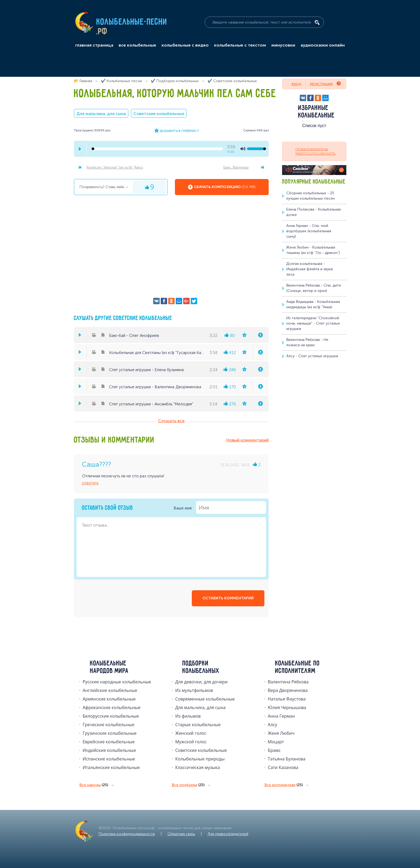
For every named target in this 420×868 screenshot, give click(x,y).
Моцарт (276, 742)
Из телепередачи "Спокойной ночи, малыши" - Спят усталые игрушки (313, 323)
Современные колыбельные (205, 699)
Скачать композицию (225, 187)
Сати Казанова (283, 767)
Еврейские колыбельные (109, 742)
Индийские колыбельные (109, 750)
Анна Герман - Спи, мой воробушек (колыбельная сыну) (309, 231)
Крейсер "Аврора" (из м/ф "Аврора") (118, 167)
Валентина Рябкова (288, 682)
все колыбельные (137, 45)
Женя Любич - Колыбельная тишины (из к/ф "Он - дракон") (313, 250)
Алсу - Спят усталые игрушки (312, 356)
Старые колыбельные (198, 725)
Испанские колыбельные (109, 759)
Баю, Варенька (236, 167)
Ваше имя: (220, 507)
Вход (296, 84)
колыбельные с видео (185, 45)
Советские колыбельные (159, 114)
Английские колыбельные (110, 690)
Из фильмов (188, 716)
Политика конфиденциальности (127, 834)
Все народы (94, 785)
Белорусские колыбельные (111, 716)
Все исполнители (284, 785)
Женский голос (191, 733)
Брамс (274, 750)
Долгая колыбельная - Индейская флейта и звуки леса (310, 269)
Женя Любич (281, 733)
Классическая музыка (198, 767)
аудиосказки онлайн (323, 45)
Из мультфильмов (194, 690)
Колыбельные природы (200, 759)
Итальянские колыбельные (111, 767)
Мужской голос (191, 742)
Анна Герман (281, 716)
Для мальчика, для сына (101, 114)
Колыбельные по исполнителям (297, 667)
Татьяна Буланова (287, 759)
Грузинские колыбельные (110, 733)
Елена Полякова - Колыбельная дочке (314, 212)
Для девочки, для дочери (201, 682)
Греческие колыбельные (109, 725)
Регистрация (325, 84)
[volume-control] (256, 149)
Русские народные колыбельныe (117, 682)
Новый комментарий (247, 440)
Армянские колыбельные (109, 699)
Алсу (273, 725)
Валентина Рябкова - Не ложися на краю (307, 342)
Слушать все (171, 421)
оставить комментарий (228, 598)
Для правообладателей (228, 834)
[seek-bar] (157, 149)
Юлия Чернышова (287, 707)
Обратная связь (181, 834)
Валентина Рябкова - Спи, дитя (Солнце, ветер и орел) (314, 288)
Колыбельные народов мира (109, 667)
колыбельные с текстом (240, 45)
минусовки (283, 45)
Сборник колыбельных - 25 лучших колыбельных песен (311, 196)
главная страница (94, 45)
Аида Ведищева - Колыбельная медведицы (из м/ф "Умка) (313, 304)
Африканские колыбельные (112, 707)
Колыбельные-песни (132, 22)
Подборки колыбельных (201, 667)
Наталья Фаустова (287, 699)
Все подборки (188, 785)
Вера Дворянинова (288, 690)
